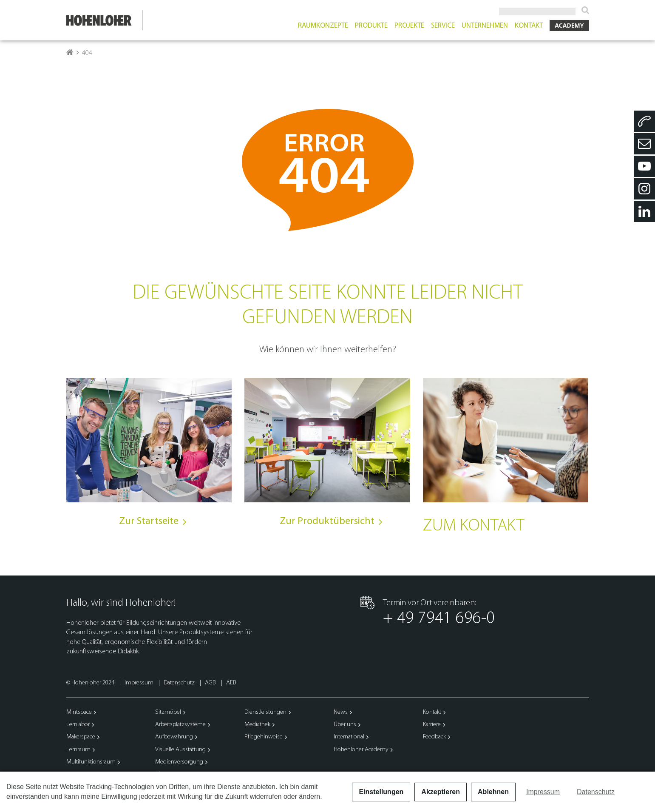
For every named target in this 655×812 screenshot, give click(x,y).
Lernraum (78, 753)
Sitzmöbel (168, 715)
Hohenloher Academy (361, 753)
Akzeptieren (441, 792)
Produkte (371, 29)
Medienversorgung (179, 765)
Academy (569, 28)
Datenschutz (180, 686)
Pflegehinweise (264, 740)
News (341, 715)
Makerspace (81, 740)
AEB (231, 686)
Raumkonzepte (323, 29)
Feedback (434, 740)
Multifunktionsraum (91, 765)
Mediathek (257, 728)
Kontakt (529, 29)
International (349, 740)
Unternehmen (485, 29)
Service (443, 29)
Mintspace (79, 715)
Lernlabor (78, 728)
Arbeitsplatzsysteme (180, 728)
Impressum (140, 686)
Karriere (432, 728)
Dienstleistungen (265, 715)
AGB (211, 686)
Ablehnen (493, 792)
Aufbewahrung (174, 740)
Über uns (345, 728)
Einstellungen (381, 792)
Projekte (409, 29)
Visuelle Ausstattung (180, 753)
